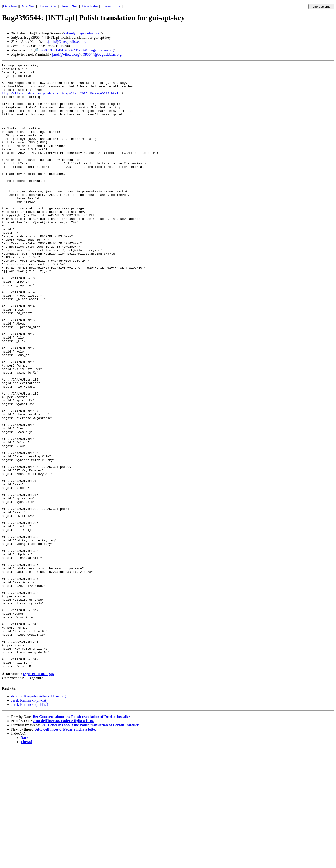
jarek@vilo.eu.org (66, 54)
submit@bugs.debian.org (83, 33)
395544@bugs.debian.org (102, 54)
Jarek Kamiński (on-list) (29, 821)
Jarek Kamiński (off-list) (30, 825)
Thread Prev (48, 6)
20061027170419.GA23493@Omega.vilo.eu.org (77, 50)
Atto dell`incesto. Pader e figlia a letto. (63, 841)
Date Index (90, 6)
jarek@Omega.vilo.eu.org (67, 42)
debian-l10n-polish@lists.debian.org (38, 816)
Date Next (28, 6)
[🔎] (36, 50)
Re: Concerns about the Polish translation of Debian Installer (81, 837)
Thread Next (69, 6)
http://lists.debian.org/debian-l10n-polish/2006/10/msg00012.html (60, 99)
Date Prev (10, 6)
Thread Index (112, 6)
